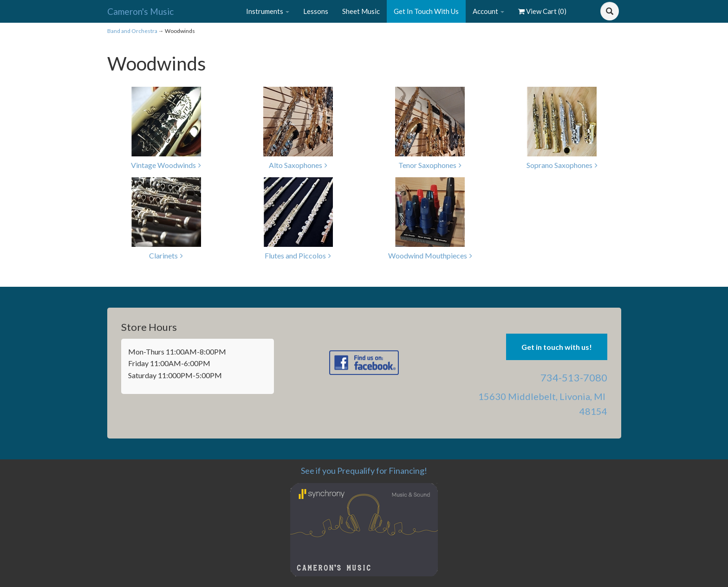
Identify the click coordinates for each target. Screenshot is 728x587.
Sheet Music (361, 11)
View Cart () (542, 11)
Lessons (316, 11)
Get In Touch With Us (426, 11)
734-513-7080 (574, 377)
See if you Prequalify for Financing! (364, 471)
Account (488, 11)
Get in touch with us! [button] (557, 347)
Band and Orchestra (132, 31)
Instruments (268, 11)
